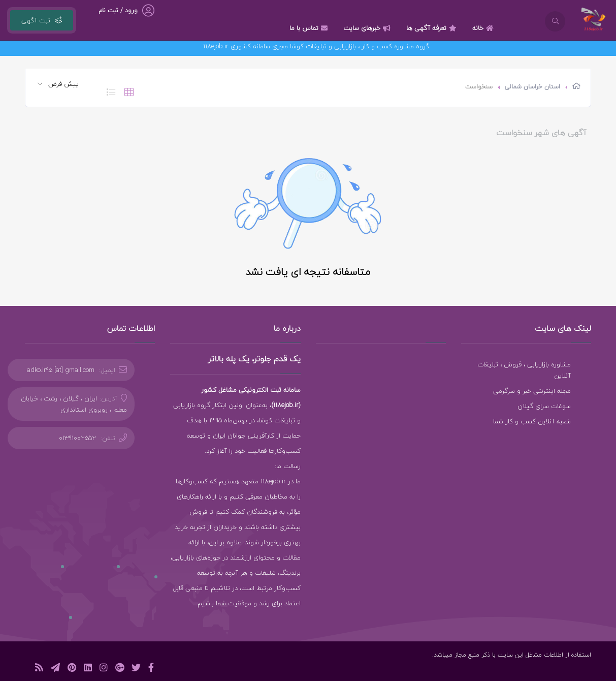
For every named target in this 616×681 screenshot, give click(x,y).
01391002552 (77, 438)
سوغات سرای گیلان (544, 406)
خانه (484, 28)
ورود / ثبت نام (118, 10)
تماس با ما (310, 28)
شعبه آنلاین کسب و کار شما (532, 421)
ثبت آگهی (42, 20)
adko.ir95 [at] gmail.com (61, 370)
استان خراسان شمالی (532, 87)
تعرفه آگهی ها (433, 28)
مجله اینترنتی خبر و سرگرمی (532, 391)
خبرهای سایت (368, 28)
